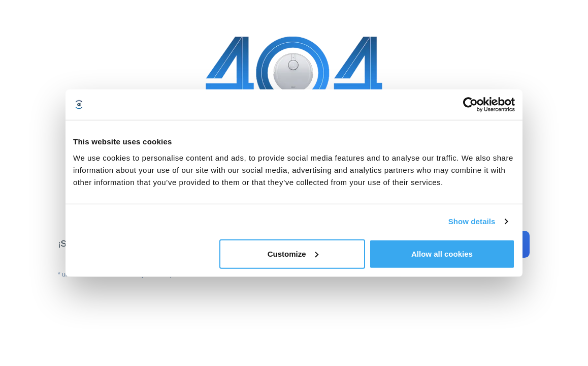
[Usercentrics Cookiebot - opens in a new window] (470, 105)
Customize (293, 253)
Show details (472, 221)
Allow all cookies (442, 253)
